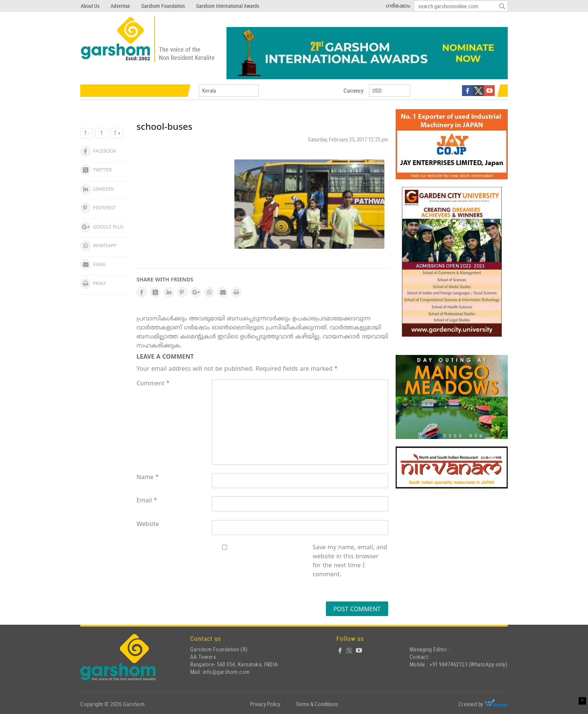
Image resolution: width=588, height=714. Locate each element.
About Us (90, 6)
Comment (153, 384)
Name (148, 478)
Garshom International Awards (228, 6)
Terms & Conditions (317, 704)
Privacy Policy (265, 704)
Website (148, 525)
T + (117, 133)
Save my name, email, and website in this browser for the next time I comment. (350, 561)
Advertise (120, 6)
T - (87, 133)
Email (147, 501)
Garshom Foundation (163, 6)
